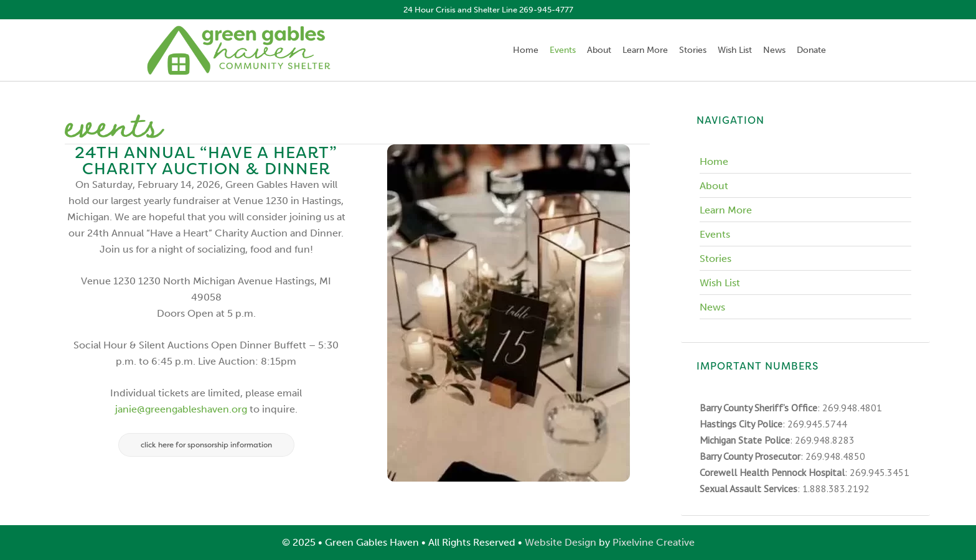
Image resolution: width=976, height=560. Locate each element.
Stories (716, 259)
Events (715, 234)
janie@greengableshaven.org (181, 409)
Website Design (561, 542)
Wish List (720, 283)
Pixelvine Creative (654, 542)
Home (714, 161)
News (712, 307)
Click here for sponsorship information (206, 445)
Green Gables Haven (239, 50)
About (714, 186)
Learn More (726, 210)
